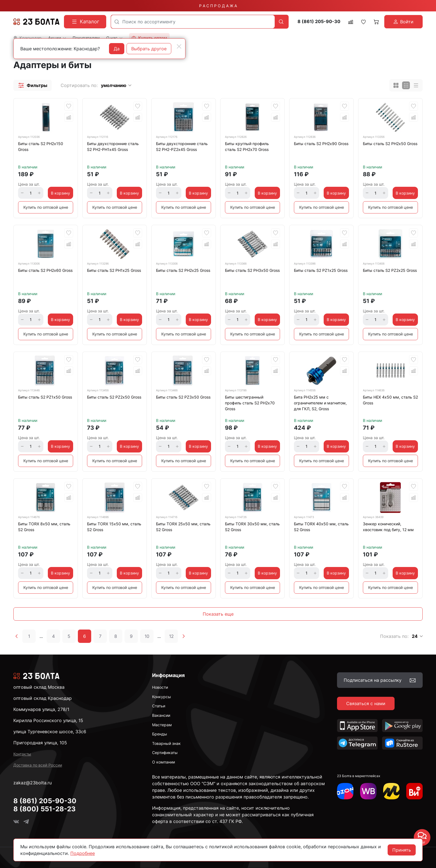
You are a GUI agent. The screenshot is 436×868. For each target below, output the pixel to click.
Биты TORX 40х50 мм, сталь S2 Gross (321, 527)
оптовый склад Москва (39, 687)
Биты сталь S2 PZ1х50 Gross (45, 397)
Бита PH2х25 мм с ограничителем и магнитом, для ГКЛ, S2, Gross (320, 403)
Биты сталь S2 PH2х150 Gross (41, 146)
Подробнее (83, 853)
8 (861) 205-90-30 (319, 22)
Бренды (160, 734)
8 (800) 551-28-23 (44, 809)
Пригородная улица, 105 (40, 743)
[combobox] (193, 22)
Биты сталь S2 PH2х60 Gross (45, 270)
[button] (33, 85)
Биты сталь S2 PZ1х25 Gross (321, 270)
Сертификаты (165, 753)
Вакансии (161, 715)
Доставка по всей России (38, 765)
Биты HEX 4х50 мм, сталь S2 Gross (390, 400)
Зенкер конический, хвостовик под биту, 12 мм (388, 527)
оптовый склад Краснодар (43, 698)
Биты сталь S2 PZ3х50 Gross (183, 397)
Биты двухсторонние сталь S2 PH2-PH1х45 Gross (113, 146)
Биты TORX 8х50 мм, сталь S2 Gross (44, 527)
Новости (160, 687)
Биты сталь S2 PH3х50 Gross (252, 270)
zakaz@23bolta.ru (33, 783)
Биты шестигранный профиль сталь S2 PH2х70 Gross (250, 403)
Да (117, 49)
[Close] (179, 46)
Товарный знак (166, 743)
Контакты (22, 754)
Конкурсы (162, 697)
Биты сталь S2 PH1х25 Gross (114, 270)
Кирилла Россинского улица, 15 (48, 720)
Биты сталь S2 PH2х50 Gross (390, 144)
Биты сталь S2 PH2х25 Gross (183, 270)
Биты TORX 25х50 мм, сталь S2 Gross (183, 527)
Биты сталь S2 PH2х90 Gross (321, 144)
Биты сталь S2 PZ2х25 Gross (390, 270)
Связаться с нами (366, 703)
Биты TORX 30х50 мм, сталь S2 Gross (252, 527)
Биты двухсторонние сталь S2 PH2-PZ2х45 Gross (182, 146)
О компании (163, 762)
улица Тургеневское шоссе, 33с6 (50, 732)
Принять (402, 850)
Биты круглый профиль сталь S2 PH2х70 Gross (247, 146)
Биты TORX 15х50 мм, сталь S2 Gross (114, 527)
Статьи (159, 706)
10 (147, 636)
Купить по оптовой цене (46, 207)
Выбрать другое (149, 49)
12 (171, 636)
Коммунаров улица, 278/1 (41, 709)
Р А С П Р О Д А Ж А (218, 6)
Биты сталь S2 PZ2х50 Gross (114, 397)
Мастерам (162, 725)
